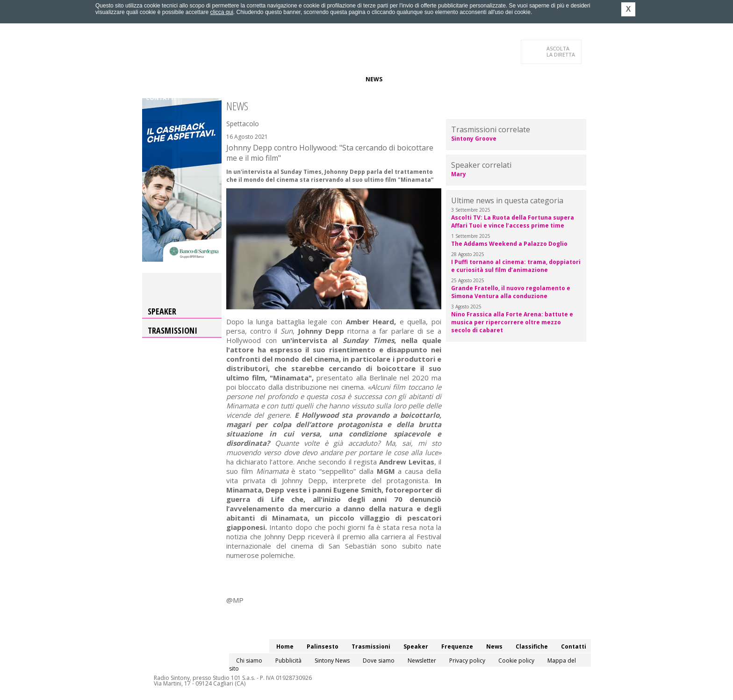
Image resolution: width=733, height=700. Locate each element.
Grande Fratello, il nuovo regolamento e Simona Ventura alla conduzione (511, 292)
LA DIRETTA (561, 51)
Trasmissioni (172, 330)
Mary (459, 174)
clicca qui (221, 12)
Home (155, 79)
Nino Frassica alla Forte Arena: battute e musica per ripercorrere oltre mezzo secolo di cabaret (512, 322)
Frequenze (341, 79)
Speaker (304, 79)
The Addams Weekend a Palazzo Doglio (509, 244)
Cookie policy (516, 661)
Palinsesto (188, 79)
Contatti (161, 98)
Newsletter (422, 661)
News (374, 79)
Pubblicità (288, 661)
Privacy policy (467, 661)
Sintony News (332, 661)
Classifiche (408, 79)
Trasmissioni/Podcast (249, 79)
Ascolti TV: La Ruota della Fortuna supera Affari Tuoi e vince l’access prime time (513, 221)
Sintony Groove (474, 139)
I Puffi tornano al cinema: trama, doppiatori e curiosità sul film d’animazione (516, 266)
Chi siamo (249, 661)
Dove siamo (379, 661)
